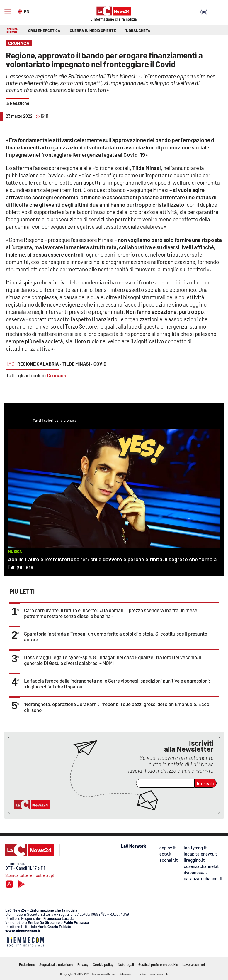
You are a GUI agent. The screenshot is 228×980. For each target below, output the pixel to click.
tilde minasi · (77, 364)
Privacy (83, 964)
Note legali (126, 964)
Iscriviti (206, 783)
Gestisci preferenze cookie (158, 964)
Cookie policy (103, 964)
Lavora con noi (194, 964)
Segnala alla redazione (56, 964)
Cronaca (57, 375)
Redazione (27, 964)
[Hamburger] (8, 12)
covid (100, 364)
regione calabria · (39, 364)
